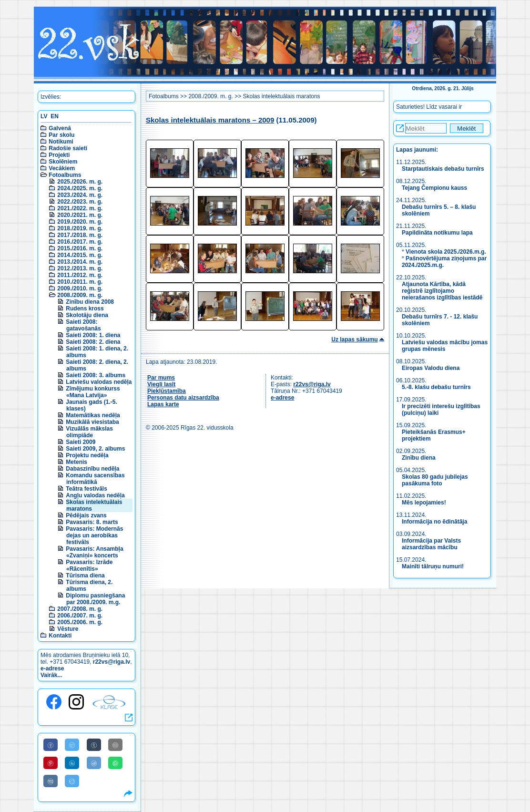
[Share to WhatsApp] (115, 763)
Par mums (161, 378)
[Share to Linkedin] (72, 763)
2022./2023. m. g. (80, 202)
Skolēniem (63, 162)
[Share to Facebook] (51, 745)
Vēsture (68, 629)
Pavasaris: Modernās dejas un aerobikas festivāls (94, 535)
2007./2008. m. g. (80, 609)
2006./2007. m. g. (80, 616)
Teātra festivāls (87, 489)
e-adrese (52, 668)
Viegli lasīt (161, 384)
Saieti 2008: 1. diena (93, 335)
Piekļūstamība (167, 391)
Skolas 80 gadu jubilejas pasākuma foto (435, 480)
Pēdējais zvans (86, 515)
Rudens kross (85, 308)
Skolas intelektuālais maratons (281, 96)
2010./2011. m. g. (80, 282)
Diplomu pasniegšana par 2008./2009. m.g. (95, 599)
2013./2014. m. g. (80, 262)
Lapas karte (163, 404)
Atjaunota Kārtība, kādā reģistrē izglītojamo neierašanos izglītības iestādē (442, 291)
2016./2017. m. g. (80, 242)
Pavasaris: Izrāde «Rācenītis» (89, 565)
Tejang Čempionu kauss (434, 188)
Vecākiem (62, 168)
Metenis (76, 462)
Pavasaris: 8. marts (92, 522)
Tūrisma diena (85, 576)
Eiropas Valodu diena (431, 368)
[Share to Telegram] (72, 781)
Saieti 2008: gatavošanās (83, 325)
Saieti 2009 (81, 442)
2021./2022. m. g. (80, 208)
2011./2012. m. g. (80, 275)
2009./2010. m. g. (80, 288)
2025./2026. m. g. (80, 182)
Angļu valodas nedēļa (95, 495)
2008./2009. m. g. (80, 295)
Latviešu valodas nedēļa (99, 382)
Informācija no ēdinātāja (434, 522)
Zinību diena (419, 458)
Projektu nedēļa (87, 455)
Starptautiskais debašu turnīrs (444, 169)
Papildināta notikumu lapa (437, 233)
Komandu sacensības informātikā (95, 479)
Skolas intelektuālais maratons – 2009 (210, 120)
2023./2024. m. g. (80, 195)
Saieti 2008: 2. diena (93, 342)
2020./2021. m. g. (80, 215)
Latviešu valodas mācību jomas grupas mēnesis (445, 346)
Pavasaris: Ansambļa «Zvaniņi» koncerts (94, 552)
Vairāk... (51, 675)
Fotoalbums (65, 175)
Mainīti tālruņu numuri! (433, 566)
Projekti (59, 155)
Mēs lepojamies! (424, 503)
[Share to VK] (51, 781)
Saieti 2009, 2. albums (95, 449)
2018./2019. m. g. (80, 228)
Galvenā (60, 128)
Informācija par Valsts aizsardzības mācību (431, 544)
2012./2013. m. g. (80, 268)
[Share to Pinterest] (51, 763)
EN (55, 116)
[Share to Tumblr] (94, 745)
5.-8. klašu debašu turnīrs (436, 387)
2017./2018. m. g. (80, 235)
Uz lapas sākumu (354, 339)
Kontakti (60, 636)
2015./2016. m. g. (80, 248)
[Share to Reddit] (94, 763)
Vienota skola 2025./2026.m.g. (446, 252)
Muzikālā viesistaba (92, 422)
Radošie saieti (68, 148)
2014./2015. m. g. (80, 255)
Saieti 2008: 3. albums (96, 375)
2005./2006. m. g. (80, 622)
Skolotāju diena (87, 315)
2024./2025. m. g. (80, 188)
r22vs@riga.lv (112, 662)
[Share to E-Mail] (115, 745)
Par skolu (61, 135)
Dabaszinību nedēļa (92, 469)
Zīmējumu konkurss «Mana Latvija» (93, 392)
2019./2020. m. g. (80, 222)
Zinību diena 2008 (90, 302)
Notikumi (61, 142)
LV (44, 116)
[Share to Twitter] (72, 745)
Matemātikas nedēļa (93, 415)
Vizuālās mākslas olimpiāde (89, 432)
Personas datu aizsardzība (183, 398)
